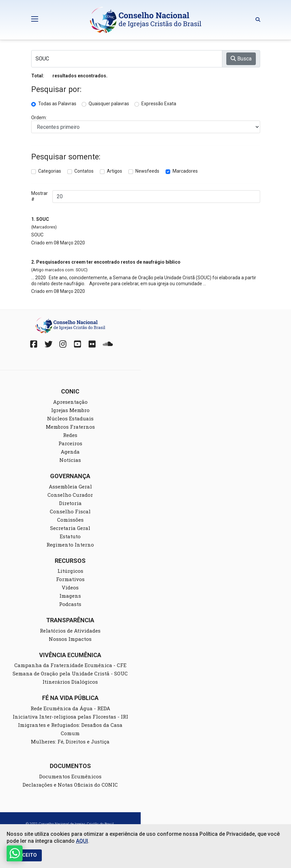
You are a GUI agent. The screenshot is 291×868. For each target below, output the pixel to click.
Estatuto (70, 536)
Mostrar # (39, 196)
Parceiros (70, 443)
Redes (70, 435)
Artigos (114, 171)
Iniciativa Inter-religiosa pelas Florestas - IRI (70, 717)
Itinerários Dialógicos (70, 682)
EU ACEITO (24, 855)
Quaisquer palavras (109, 104)
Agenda (70, 452)
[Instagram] (63, 344)
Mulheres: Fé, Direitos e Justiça (70, 741)
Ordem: (39, 118)
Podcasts (70, 604)
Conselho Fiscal (70, 511)
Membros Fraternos (70, 427)
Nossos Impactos (70, 639)
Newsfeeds (147, 171)
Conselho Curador (70, 495)
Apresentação (70, 402)
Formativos (70, 579)
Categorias (50, 171)
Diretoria (70, 503)
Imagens (70, 596)
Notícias (70, 460)
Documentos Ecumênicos (70, 776)
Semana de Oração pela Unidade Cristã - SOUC (70, 673)
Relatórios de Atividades (70, 631)
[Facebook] (34, 344)
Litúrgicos (70, 571)
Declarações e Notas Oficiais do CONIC (70, 785)
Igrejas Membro (70, 410)
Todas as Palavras (57, 104)
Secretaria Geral (70, 528)
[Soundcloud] (107, 344)
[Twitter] (48, 344)
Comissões (70, 520)
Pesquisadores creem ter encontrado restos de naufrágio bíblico (108, 262)
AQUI (82, 841)
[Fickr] (92, 344)
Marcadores (185, 171)
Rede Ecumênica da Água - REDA (70, 708)
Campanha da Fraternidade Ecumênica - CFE (70, 665)
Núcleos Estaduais (70, 418)
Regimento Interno (70, 545)
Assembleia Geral (70, 486)
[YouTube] (78, 344)
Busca (241, 59)
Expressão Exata (159, 104)
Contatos (84, 171)
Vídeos (70, 587)
